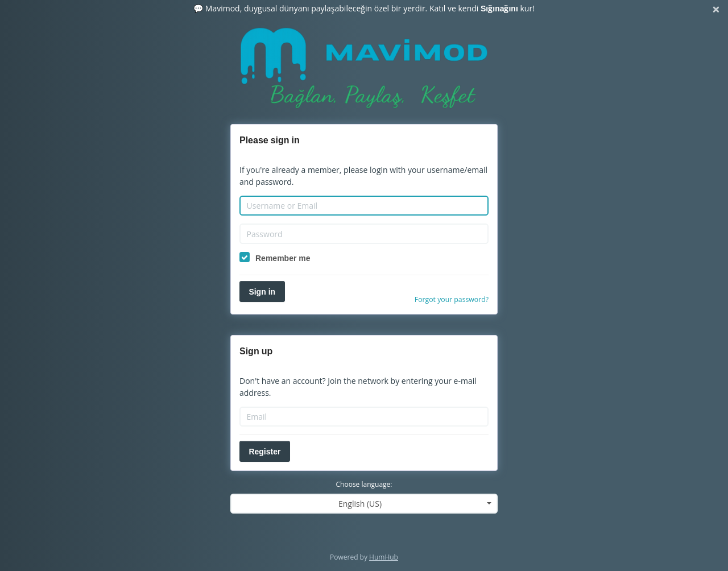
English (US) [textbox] (360, 504)
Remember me (283, 258)
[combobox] (364, 504)
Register (264, 451)
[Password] (364, 234)
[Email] (364, 417)
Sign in (262, 291)
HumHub (384, 557)
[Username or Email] (364, 206)
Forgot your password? (452, 299)
